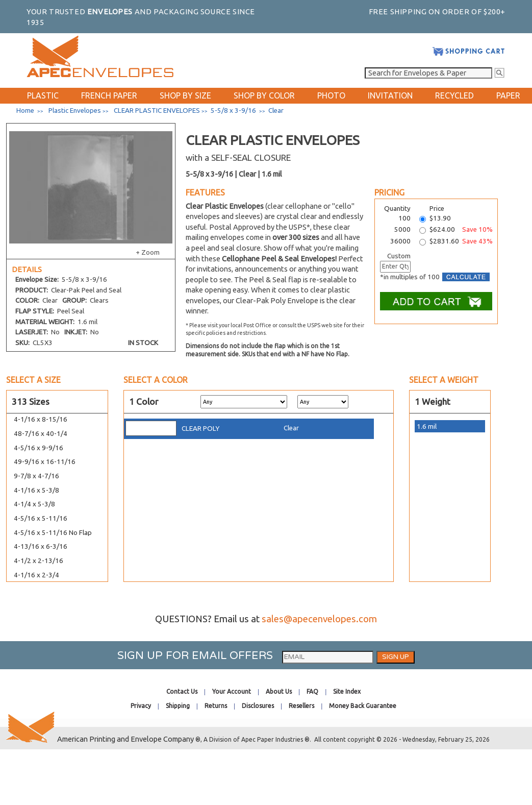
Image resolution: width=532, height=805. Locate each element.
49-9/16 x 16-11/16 (45, 462)
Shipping (178, 706)
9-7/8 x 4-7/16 (36, 476)
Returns (216, 706)
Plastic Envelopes (75, 111)
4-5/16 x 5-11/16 (41, 518)
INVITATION (390, 95)
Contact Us (182, 691)
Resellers (301, 706)
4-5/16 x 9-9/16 (39, 448)
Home (25, 111)
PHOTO (331, 95)
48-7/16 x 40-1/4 (41, 434)
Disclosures (258, 706)
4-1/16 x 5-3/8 (36, 490)
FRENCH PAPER (109, 95)
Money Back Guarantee (363, 706)
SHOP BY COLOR (264, 95)
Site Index (347, 691)
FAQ (312, 691)
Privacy (141, 706)
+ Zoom (148, 252)
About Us (279, 691)
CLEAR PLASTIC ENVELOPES (157, 111)
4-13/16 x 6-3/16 (41, 546)
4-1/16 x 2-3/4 (36, 575)
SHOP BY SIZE (185, 95)
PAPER (508, 95)
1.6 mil (427, 426)
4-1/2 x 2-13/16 (39, 561)
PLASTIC (43, 95)
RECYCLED (454, 95)
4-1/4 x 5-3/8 (34, 504)
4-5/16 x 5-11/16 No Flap (53, 533)
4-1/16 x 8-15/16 (41, 419)
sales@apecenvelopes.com (319, 619)
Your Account (232, 691)
